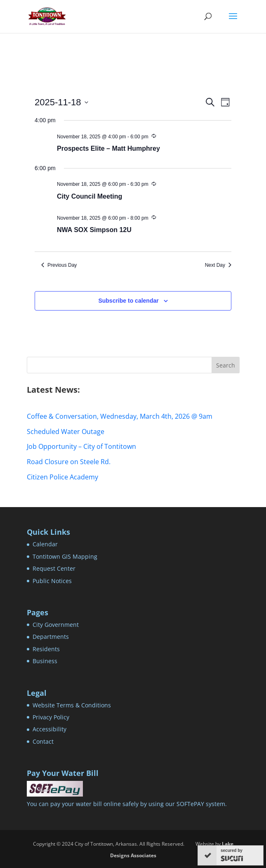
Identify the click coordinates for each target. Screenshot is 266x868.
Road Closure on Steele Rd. (69, 462)
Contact (43, 741)
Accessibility (49, 729)
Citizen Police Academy (62, 477)
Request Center (54, 568)
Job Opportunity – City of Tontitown (81, 446)
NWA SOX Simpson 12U (94, 230)
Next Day (218, 265)
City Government (56, 625)
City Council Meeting (89, 196)
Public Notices (52, 581)
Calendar (45, 544)
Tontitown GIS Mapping (65, 556)
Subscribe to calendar (128, 301)
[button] (233, 21)
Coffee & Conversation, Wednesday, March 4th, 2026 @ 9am (120, 416)
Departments (51, 637)
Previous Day (59, 265)
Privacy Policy (51, 717)
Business (45, 661)
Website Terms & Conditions (72, 705)
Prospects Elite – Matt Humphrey (108, 148)
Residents (46, 649)
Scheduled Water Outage (66, 432)
